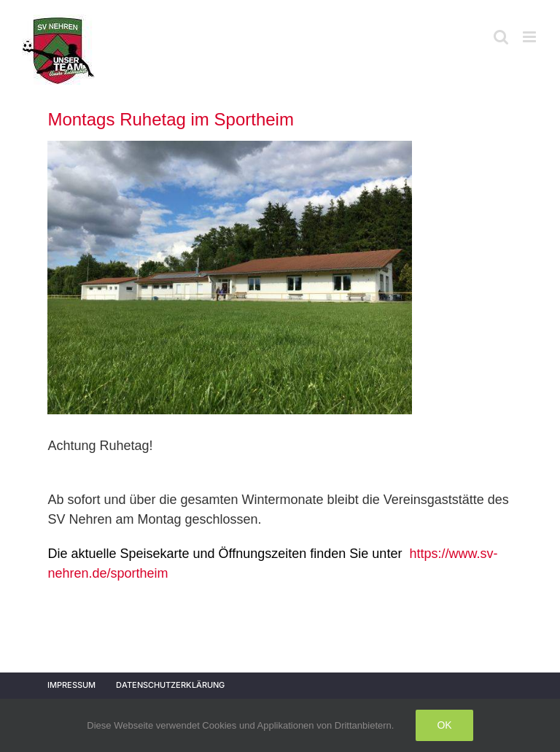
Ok (444, 725)
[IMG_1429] (230, 278)
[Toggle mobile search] (501, 37)
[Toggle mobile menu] (530, 37)
